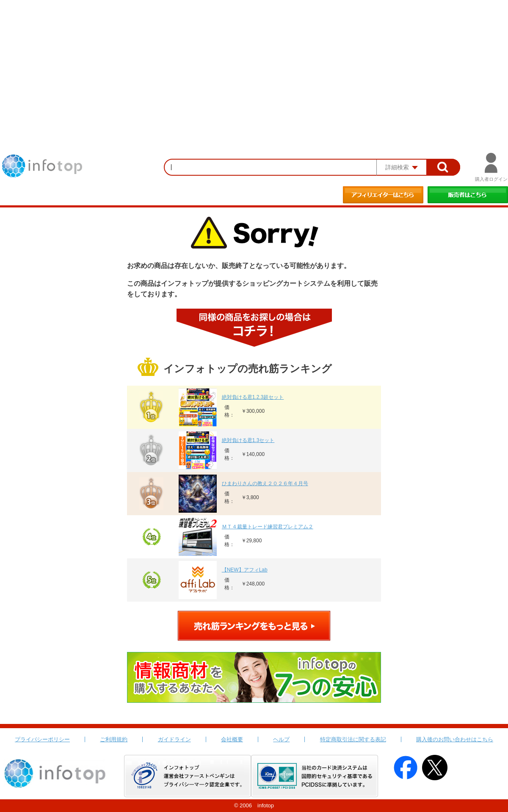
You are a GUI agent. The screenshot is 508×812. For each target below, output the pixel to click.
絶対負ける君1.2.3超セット (253, 397)
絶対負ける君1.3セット (248, 440)
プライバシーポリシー (42, 739)
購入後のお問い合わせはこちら (455, 739)
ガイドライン (174, 739)
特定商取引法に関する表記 (353, 739)
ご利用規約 (114, 739)
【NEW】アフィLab (245, 570)
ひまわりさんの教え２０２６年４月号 (265, 483)
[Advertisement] (254, 64)
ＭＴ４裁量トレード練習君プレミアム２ (268, 527)
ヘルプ (281, 739)
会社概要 (232, 739)
